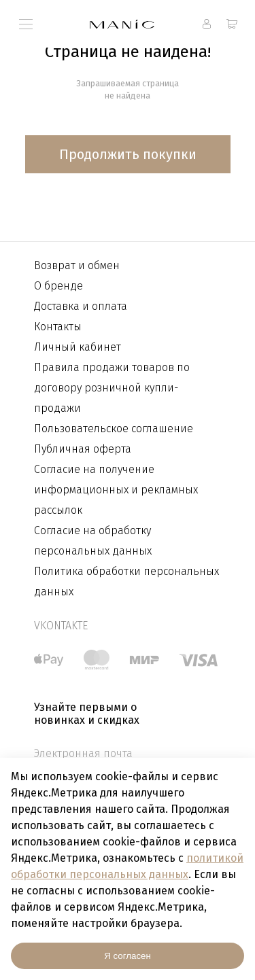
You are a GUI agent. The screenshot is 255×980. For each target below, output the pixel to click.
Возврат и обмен (77, 265)
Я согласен (128, 956)
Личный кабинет (78, 347)
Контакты (58, 327)
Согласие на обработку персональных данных (93, 541)
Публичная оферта (83, 449)
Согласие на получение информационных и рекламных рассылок (116, 490)
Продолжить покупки (128, 154)
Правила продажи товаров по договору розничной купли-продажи (112, 388)
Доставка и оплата (81, 306)
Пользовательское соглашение (114, 428)
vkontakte (61, 626)
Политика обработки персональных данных (126, 581)
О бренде (58, 286)
